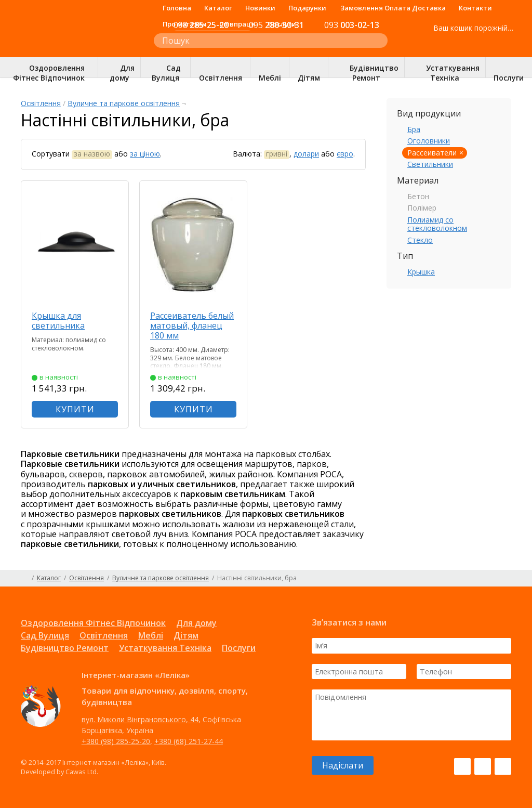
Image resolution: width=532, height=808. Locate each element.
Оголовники (429, 141)
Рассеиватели (432, 153)
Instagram (483, 766)
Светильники (430, 164)
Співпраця (237, 24)
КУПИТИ (75, 409)
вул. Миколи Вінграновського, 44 (140, 719)
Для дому (196, 623)
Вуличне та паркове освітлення (124, 103)
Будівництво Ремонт (65, 648)
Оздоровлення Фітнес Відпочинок (93, 623)
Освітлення (41, 103)
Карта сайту (507, 578)
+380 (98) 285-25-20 (116, 741)
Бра (414, 129)
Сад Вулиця (45, 635)
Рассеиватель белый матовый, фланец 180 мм (192, 325)
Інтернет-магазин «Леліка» (76, 47)
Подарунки (307, 8)
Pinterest (503, 766)
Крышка (421, 272)
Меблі (151, 635)
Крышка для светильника (58, 321)
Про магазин (184, 24)
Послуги (282, 24)
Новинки (260, 8)
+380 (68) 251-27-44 (189, 741)
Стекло (420, 240)
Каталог (218, 8)
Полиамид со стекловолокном (437, 224)
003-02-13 (352, 25)
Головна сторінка (25, 578)
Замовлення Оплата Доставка (393, 8)
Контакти (475, 8)
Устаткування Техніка (165, 648)
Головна (177, 8)
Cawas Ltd (81, 772)
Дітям (186, 635)
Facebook (462, 766)
